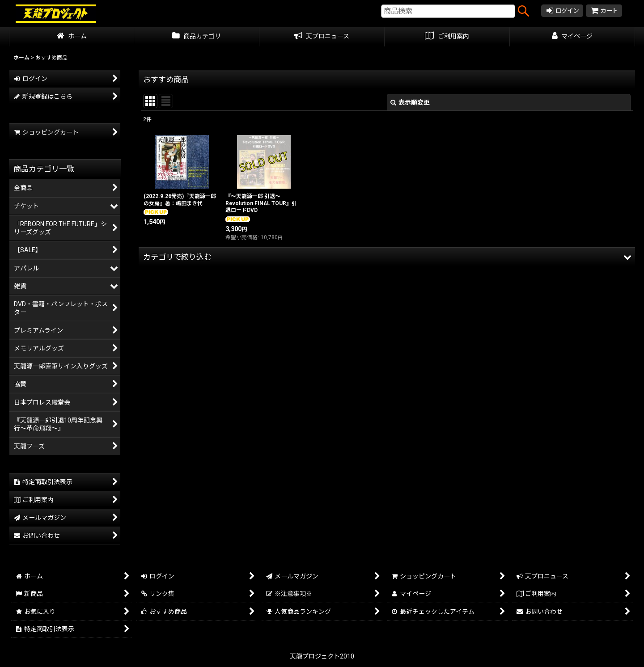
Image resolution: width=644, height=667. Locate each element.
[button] (387, 257)
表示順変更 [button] (410, 102)
